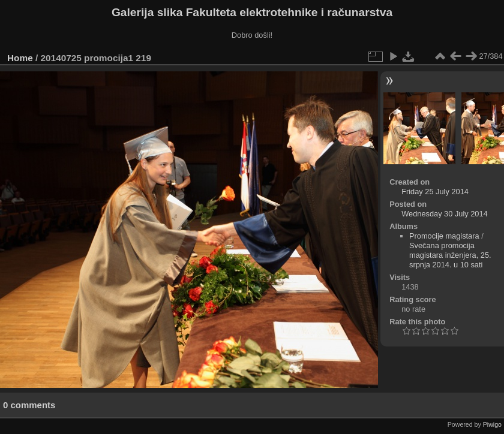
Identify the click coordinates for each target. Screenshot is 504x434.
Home (20, 58)
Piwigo (492, 424)
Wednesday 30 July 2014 (444, 214)
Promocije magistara (444, 236)
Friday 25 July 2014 (435, 192)
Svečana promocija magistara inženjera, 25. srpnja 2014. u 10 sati (450, 255)
